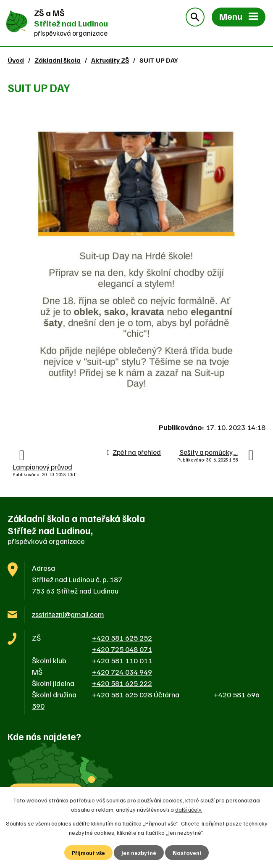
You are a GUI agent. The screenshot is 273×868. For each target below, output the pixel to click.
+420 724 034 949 (122, 672)
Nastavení (188, 853)
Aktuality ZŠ (110, 60)
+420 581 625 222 (122, 683)
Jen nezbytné (139, 853)
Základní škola (58, 60)
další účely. (189, 809)
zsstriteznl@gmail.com (68, 614)
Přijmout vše (88, 853)
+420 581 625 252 (122, 638)
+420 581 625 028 (122, 694)
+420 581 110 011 (122, 660)
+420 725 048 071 (122, 649)
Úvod (16, 60)
